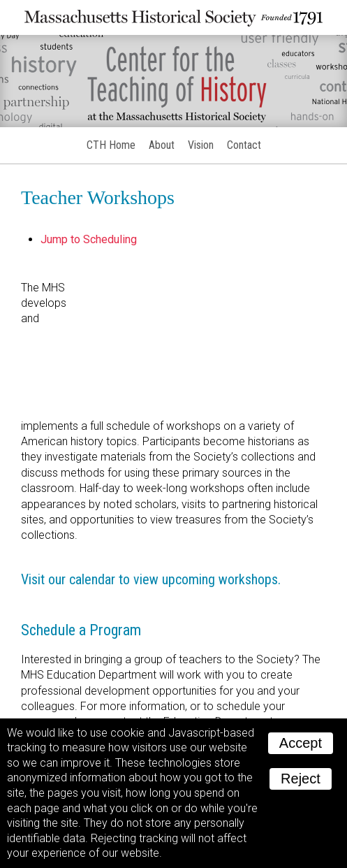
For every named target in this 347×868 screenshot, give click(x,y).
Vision (201, 145)
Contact (244, 145)
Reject (301, 779)
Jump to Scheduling (89, 239)
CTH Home (111, 145)
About (162, 145)
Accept (301, 743)
